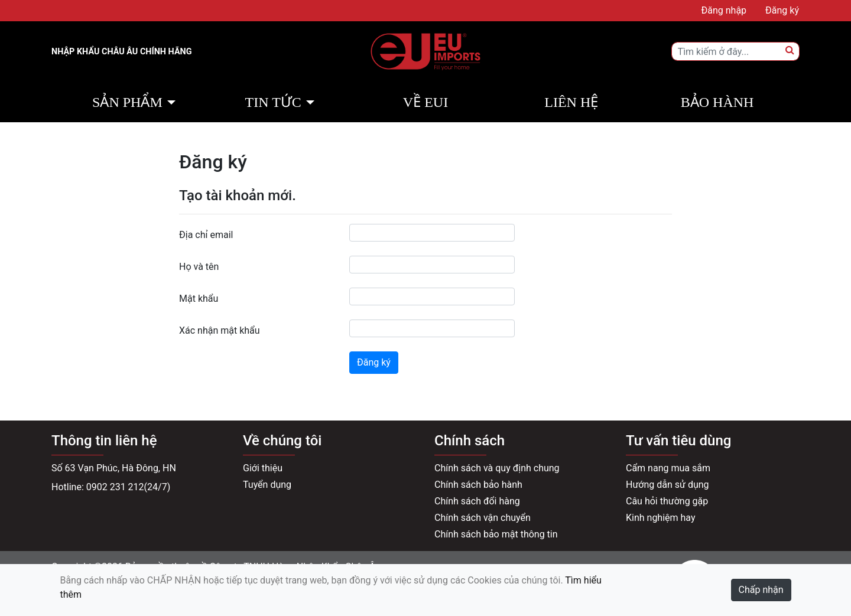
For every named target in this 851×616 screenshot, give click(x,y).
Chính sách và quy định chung (497, 468)
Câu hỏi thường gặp (667, 501)
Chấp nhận (761, 590)
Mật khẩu (199, 299)
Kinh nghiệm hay (661, 518)
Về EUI (425, 102)
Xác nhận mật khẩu (220, 330)
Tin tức (273, 102)
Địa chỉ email (206, 235)
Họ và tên (199, 267)
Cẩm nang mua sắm (668, 468)
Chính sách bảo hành (478, 485)
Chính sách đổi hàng (477, 501)
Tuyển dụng (267, 485)
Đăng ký (374, 362)
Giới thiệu (263, 468)
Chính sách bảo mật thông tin (496, 534)
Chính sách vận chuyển (483, 518)
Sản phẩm (127, 102)
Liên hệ (571, 102)
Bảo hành (717, 102)
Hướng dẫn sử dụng (668, 485)
